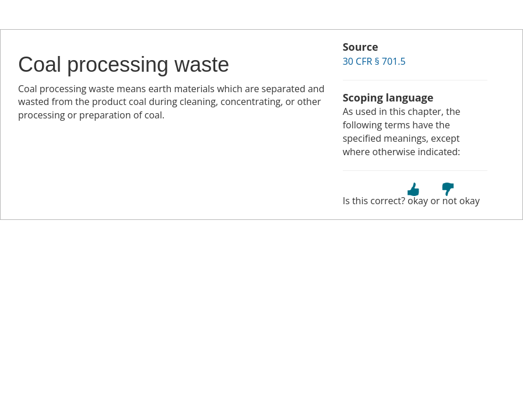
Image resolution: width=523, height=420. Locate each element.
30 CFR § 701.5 (374, 61)
